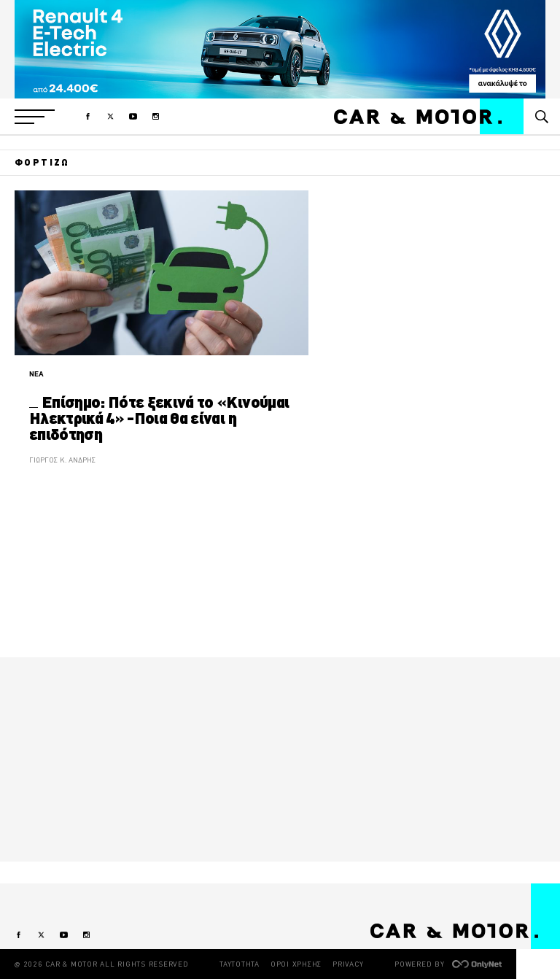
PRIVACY (348, 964)
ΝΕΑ (36, 374)
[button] (35, 117)
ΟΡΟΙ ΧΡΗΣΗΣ (296, 964)
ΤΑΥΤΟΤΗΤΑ (240, 964)
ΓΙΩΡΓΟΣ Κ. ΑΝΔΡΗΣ (62, 460)
